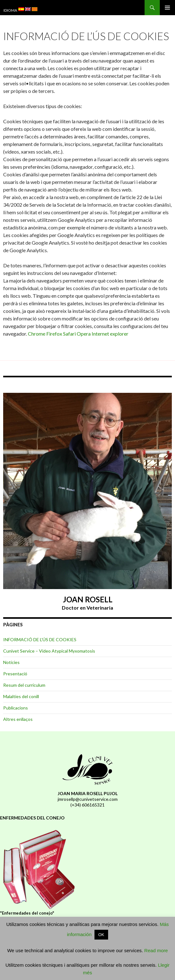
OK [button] (101, 935)
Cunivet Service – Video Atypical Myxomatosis (49, 651)
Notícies (11, 662)
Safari (70, 334)
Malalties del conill (21, 696)
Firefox (55, 334)
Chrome (37, 334)
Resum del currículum (24, 685)
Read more (156, 950)
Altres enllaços (18, 719)
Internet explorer (110, 334)
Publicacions (16, 708)
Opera (84, 334)
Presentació (15, 674)
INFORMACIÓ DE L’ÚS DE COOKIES (40, 639)
